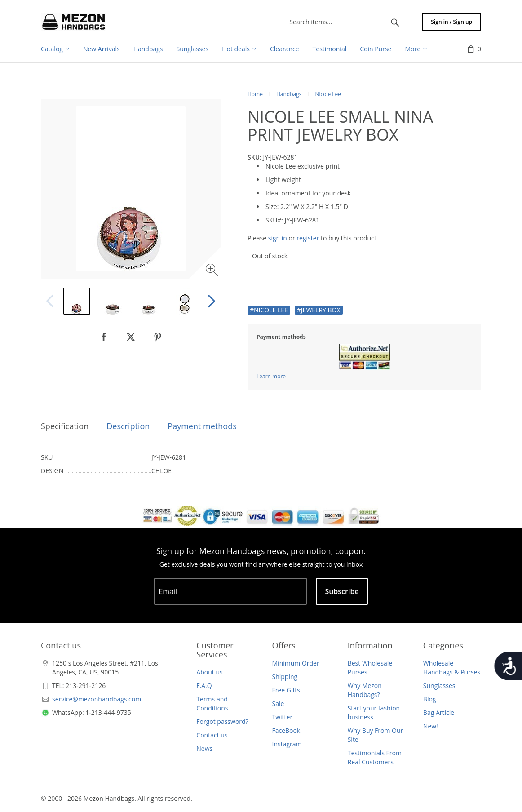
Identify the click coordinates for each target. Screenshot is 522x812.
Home (255, 94)
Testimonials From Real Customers (375, 757)
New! (431, 726)
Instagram (287, 744)
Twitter (283, 717)
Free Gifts (286, 690)
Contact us (212, 735)
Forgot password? (222, 721)
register (308, 238)
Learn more (271, 376)
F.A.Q (204, 686)
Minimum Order (296, 663)
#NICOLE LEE (269, 310)
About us (209, 672)
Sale (278, 703)
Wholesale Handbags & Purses (452, 668)
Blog (430, 699)
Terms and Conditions (212, 703)
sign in (278, 238)
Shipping (285, 677)
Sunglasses (439, 686)
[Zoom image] (213, 271)
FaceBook (286, 730)
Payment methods (202, 426)
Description (128, 426)
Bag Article (439, 712)
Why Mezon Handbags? (365, 690)
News (204, 748)
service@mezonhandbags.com (97, 699)
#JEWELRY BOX (319, 310)
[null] (104, 337)
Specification (65, 426)
